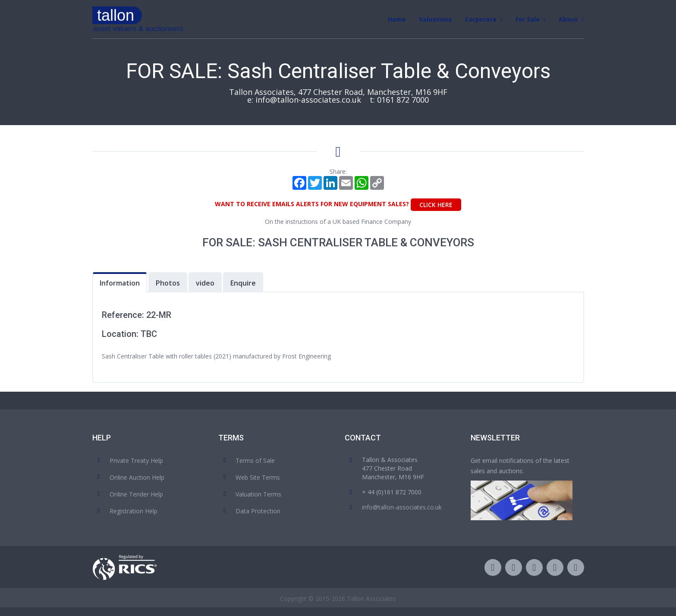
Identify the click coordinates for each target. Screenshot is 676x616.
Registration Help (134, 511)
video (205, 283)
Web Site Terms (258, 477)
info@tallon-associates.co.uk (308, 100)
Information (120, 283)
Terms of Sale (255, 460)
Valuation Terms (258, 494)
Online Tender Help (136, 494)
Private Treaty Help (136, 460)
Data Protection (258, 511)
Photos (168, 283)
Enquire (243, 283)
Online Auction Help (137, 477)
